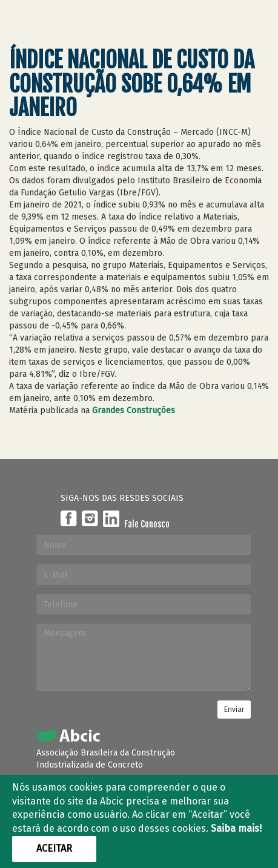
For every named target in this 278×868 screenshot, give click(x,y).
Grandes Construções (134, 410)
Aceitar (54, 848)
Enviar (234, 710)
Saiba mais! (236, 828)
